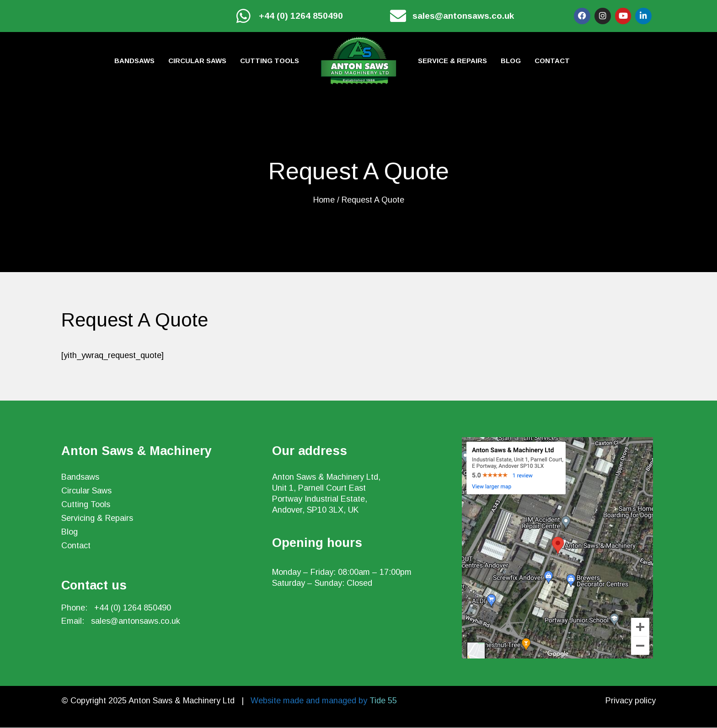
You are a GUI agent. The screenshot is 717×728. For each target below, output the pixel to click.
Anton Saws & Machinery (136, 451)
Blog (511, 61)
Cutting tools (270, 61)
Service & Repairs (452, 61)
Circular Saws (197, 61)
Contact (552, 61)
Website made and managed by (324, 701)
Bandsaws (134, 61)
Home (324, 200)
